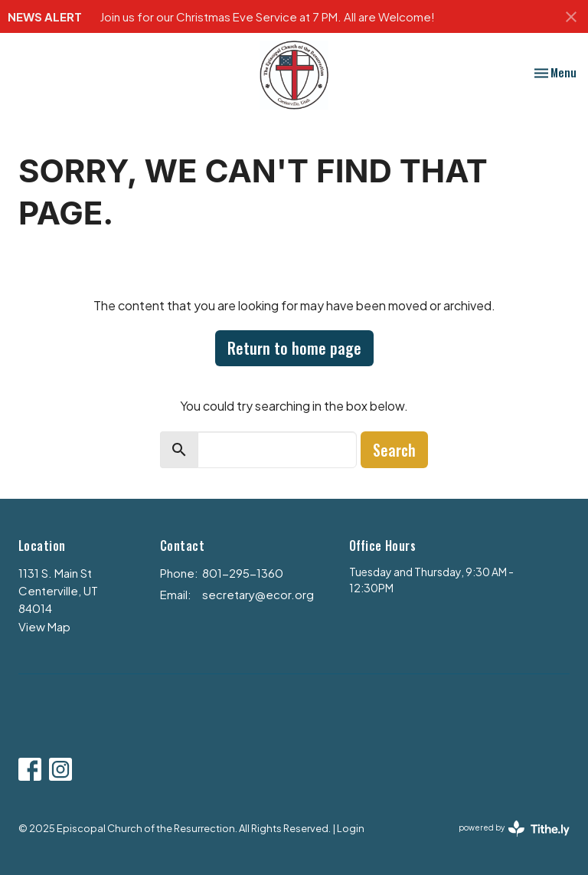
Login (351, 828)
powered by (514, 829)
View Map (44, 626)
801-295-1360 (243, 573)
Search (394, 450)
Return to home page (294, 348)
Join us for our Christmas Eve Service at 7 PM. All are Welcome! (267, 16)
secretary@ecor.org (258, 594)
